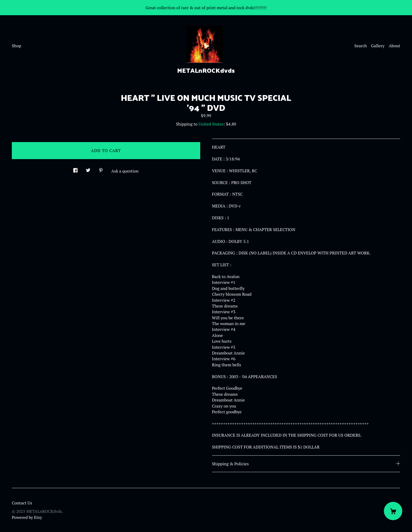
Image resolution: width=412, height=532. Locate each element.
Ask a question (125, 171)
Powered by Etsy (27, 517)
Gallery (378, 46)
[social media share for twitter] (88, 169)
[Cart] (393, 511)
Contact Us (22, 503)
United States (211, 124)
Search (360, 46)
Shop (17, 46)
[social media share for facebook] (75, 169)
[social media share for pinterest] (101, 169)
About (394, 46)
